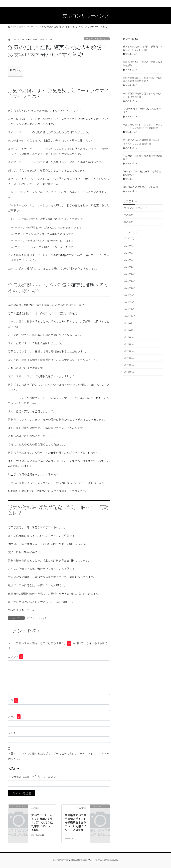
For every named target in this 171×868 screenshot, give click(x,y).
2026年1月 (129, 267)
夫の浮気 (129, 215)
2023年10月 (130, 330)
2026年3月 (129, 253)
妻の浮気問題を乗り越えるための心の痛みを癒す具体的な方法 (143, 79)
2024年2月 (129, 302)
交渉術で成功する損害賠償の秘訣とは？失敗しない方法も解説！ (141, 142)
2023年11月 (130, 323)
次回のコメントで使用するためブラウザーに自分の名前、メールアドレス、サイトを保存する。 (59, 756)
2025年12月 (130, 274)
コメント (16, 657)
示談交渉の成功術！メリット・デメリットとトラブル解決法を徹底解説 (143, 126)
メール (14, 717)
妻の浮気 (129, 222)
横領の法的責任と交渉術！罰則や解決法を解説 (143, 64)
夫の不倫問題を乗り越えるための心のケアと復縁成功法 (143, 95)
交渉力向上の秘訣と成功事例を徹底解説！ (143, 158)
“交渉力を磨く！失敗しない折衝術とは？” (142, 111)
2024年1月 (129, 309)
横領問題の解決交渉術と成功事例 (140, 187)
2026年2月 (129, 260)
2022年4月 (129, 358)
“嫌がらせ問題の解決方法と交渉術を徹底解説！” (142, 173)
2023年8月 (129, 344)
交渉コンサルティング (97, 39)
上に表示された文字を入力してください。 (33, 776)
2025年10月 (130, 288)
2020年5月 (129, 372)
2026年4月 (129, 246)
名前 (13, 701)
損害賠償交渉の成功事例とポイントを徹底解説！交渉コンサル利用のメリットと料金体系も (75, 824)
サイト (12, 733)
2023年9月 (129, 337)
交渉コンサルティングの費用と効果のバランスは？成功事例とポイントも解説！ (42, 823)
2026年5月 (129, 238)
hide (18, 70)
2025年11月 (130, 281)
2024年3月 (129, 295)
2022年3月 (129, 365)
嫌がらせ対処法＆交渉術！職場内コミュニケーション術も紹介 (143, 48)
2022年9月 (129, 351)
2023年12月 (130, 316)
